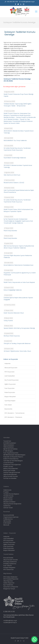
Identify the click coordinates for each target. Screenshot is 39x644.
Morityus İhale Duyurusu (12, 336)
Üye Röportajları (10, 401)
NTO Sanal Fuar (9, 570)
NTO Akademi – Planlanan (13, 417)
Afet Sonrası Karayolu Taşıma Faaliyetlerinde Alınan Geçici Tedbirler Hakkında (19, 247)
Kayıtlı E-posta (8, 467)
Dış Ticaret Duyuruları (12, 380)
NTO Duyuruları (10, 372)
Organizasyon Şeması (11, 517)
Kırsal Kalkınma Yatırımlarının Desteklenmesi (19, 265)
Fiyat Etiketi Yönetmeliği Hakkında (15, 158)
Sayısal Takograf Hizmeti (12, 472)
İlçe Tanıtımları (8, 585)
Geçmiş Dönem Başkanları (12, 504)
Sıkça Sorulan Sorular (11, 476)
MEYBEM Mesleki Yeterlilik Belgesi (14, 455)
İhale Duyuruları (10, 392)
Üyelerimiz (7, 506)
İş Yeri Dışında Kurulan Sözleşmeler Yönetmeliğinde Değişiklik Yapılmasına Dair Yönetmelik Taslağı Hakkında (18, 221)
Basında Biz (8, 409)
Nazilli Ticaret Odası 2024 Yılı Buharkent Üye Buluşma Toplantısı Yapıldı (18, 210)
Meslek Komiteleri (9, 502)
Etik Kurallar (7, 521)
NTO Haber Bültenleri (10, 577)
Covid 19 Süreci (8, 463)
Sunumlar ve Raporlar (11, 587)
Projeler (6, 492)
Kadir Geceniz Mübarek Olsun (14, 313)
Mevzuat (6, 525)
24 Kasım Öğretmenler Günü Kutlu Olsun (17, 351)
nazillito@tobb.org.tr (28, 2)
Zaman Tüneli (8, 508)
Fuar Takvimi (8, 566)
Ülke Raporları (8, 581)
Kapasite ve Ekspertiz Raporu (13, 457)
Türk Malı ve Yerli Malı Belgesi (13, 461)
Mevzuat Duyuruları (11, 368)
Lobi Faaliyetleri (10, 376)
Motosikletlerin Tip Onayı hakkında (15, 140)
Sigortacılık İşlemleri (10, 474)
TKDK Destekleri (9, 447)
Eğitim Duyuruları (10, 384)
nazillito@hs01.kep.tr (10, 622)
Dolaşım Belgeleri (9, 568)
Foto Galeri (8, 405)
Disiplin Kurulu (8, 500)
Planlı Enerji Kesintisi (10, 231)
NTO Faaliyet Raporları (11, 579)
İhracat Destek (8, 558)
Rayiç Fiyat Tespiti (9, 470)
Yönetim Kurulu (8, 496)
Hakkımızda (7, 490)
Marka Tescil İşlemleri (11, 469)
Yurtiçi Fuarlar (8, 321)
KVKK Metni (7, 523)
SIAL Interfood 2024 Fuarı (12, 175)
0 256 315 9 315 (9, 612)
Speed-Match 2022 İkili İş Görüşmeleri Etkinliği (19, 328)
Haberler (8, 364)
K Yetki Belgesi (8, 451)
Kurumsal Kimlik (9, 515)
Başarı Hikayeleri (10, 397)
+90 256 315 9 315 (12, 2)
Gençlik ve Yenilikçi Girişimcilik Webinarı (17, 343)
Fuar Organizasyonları (11, 453)
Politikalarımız (8, 519)
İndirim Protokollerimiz (11, 459)
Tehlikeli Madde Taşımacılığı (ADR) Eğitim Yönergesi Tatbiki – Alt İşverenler (18, 105)
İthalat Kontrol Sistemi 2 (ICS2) (14, 183)
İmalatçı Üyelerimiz (10, 564)
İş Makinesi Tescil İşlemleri (12, 465)
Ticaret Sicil (7, 441)
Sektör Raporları (9, 583)
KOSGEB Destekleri (10, 443)
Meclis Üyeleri (8, 498)
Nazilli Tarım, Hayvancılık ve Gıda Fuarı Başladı (19, 282)
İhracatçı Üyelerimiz (10, 562)
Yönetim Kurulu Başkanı (11, 494)
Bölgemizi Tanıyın (9, 589)
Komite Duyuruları (9, 542)
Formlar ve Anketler (10, 478)
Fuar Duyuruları (10, 388)
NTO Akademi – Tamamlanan (15, 413)
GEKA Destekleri (9, 445)
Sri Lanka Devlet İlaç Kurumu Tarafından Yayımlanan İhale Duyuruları (17, 149)
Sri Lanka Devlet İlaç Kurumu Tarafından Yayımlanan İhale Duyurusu (17, 201)
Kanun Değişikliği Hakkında (13, 290)
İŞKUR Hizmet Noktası (10, 449)
